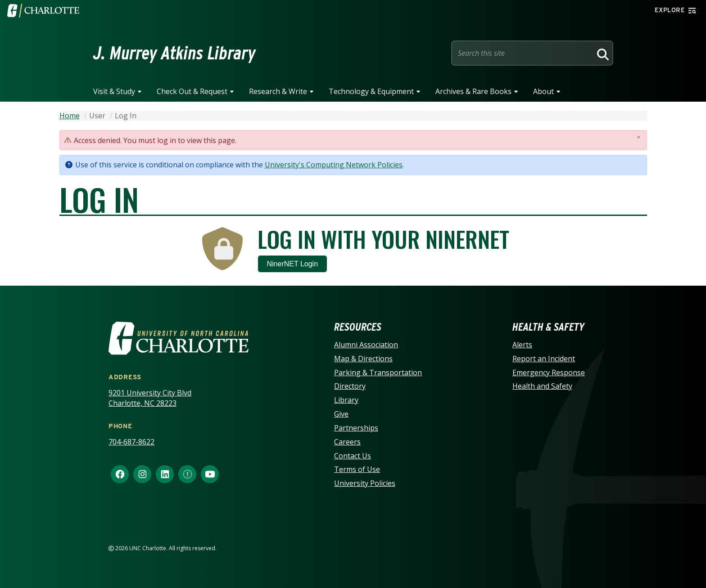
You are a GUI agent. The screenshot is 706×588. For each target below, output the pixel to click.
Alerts (522, 345)
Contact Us (353, 456)
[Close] (639, 137)
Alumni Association (366, 345)
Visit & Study (114, 91)
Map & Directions (363, 359)
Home (70, 116)
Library (346, 400)
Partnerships (356, 428)
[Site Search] (523, 53)
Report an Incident (544, 359)
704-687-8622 (131, 442)
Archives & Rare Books (473, 91)
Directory (350, 386)
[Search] (602, 53)
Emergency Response (549, 373)
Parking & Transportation (378, 373)
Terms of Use (357, 469)
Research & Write (278, 91)
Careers (347, 442)
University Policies (365, 483)
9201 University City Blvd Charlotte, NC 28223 (150, 398)
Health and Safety (542, 386)
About (543, 91)
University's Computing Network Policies (334, 165)
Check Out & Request (192, 91)
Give (341, 414)
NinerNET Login (293, 264)
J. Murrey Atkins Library (174, 53)
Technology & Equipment (371, 91)
